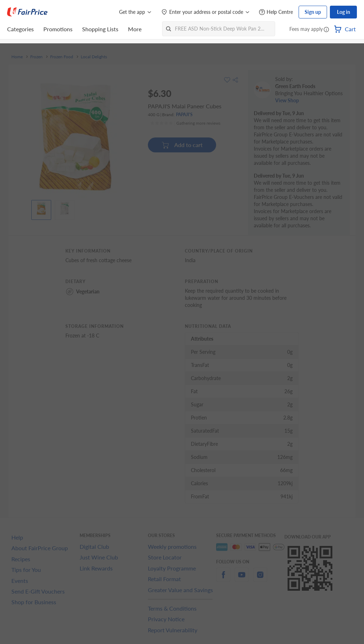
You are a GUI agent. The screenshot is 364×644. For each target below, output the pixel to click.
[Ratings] (185, 123)
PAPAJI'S (184, 115)
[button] (326, 30)
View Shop (287, 100)
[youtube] (242, 579)
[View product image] (41, 208)
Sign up (313, 12)
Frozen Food (62, 57)
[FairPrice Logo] (27, 12)
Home (17, 57)
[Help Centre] (276, 12)
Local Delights (94, 57)
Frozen (36, 57)
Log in (344, 12)
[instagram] (260, 579)
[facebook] (223, 579)
